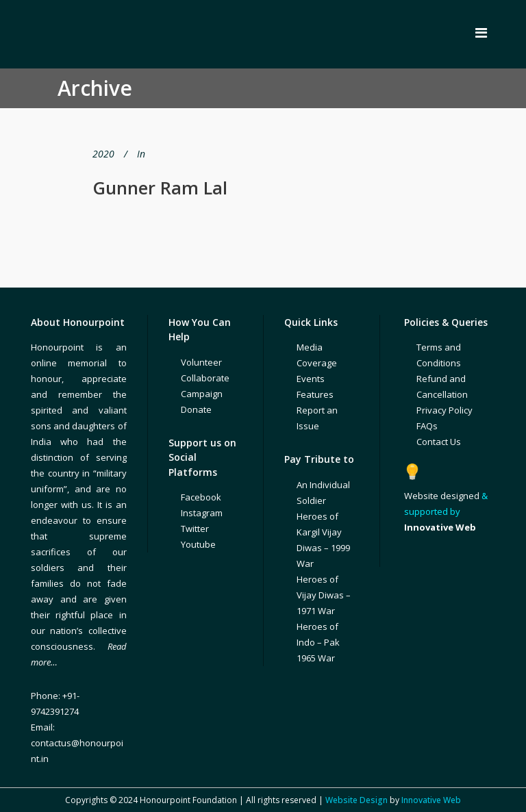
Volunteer (201, 362)
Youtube (198, 544)
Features (315, 394)
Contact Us (439, 442)
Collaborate (205, 378)
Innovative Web (431, 800)
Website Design (356, 800)
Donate (196, 409)
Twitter (195, 529)
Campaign (202, 394)
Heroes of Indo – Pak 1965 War (318, 642)
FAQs (427, 426)
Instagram (202, 513)
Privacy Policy (444, 410)
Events (311, 379)
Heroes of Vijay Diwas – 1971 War (324, 595)
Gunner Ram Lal (160, 188)
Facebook (201, 497)
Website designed (442, 496)
